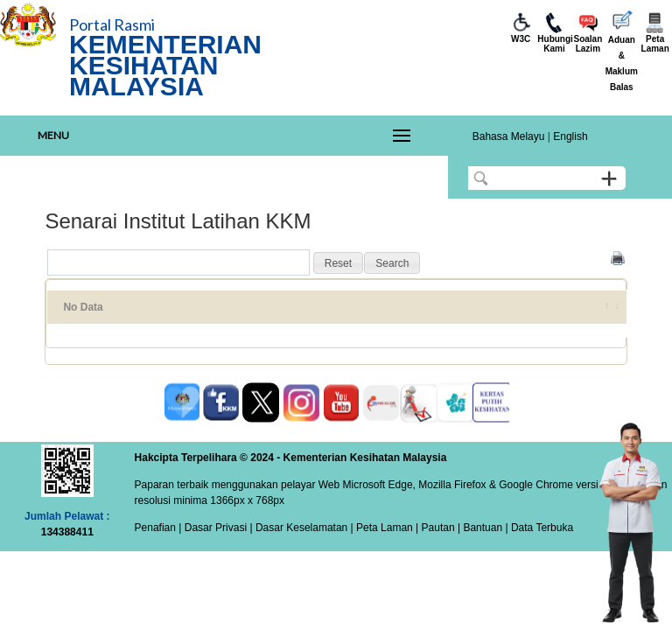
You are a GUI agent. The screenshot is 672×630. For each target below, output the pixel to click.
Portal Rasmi (112, 24)
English (570, 136)
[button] (338, 263)
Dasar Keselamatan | (303, 528)
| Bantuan (479, 528)
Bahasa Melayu (509, 136)
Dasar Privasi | (217, 528)
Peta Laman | (388, 528)
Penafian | (158, 528)
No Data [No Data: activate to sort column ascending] (83, 307)
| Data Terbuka (538, 528)
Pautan (438, 528)
